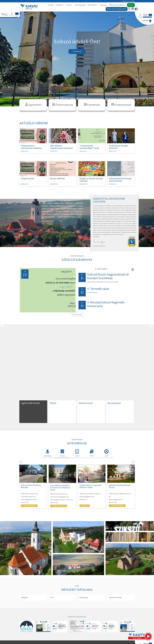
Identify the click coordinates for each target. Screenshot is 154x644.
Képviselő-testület (115, 598)
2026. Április (102, 269)
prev (2, 325)
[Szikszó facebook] (135, 9)
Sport (106, 453)
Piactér (131, 5)
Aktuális (51, 5)
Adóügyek (24, 598)
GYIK (52, 598)
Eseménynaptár (80, 5)
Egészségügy (48, 453)
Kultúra (92, 453)
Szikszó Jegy (84, 598)
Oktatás (62, 453)
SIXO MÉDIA (93, 5)
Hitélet (77, 453)
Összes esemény (77, 315)
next (152, 325)
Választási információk (117, 5)
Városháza (60, 5)
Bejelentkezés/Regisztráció (117, 9)
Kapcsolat (103, 5)
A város (70, 5)
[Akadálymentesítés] (133, 9)
